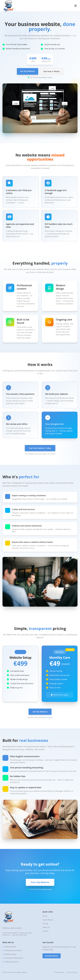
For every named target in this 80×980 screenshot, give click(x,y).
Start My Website (40, 882)
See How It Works (52, 71)
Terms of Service (72, 972)
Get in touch (49, 717)
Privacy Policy (59, 972)
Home (45, 916)
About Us (46, 927)
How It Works (48, 920)
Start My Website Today (40, 448)
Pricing (45, 924)
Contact (46, 931)
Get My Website (28, 71)
